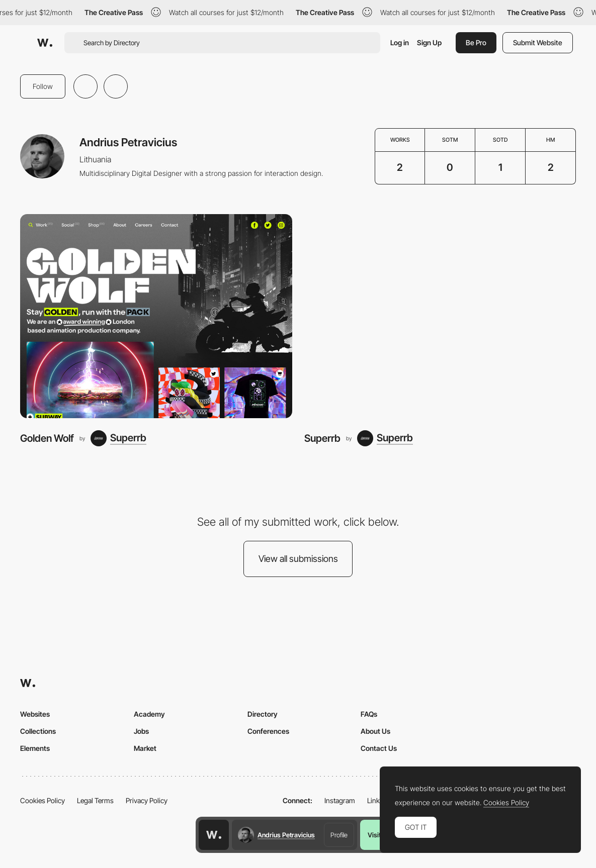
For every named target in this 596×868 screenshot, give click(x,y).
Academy (149, 714)
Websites (35, 714)
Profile (339, 835)
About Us (375, 731)
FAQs (369, 714)
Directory (263, 714)
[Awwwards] (45, 43)
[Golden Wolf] (156, 316)
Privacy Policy (147, 800)
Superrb (322, 438)
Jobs (141, 731)
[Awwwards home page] (214, 835)
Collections (38, 731)
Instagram (340, 800)
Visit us (378, 835)
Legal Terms (95, 800)
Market (145, 748)
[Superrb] (118, 438)
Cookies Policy (42, 800)
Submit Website (538, 42)
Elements (35, 748)
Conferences (268, 731)
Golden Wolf (47, 438)
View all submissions (298, 559)
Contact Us (379, 748)
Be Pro (476, 42)
